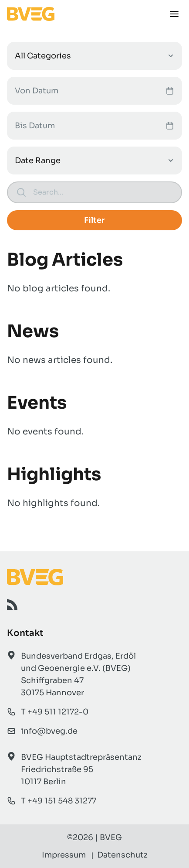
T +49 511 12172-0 (55, 712)
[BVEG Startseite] (94, 577)
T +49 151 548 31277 (59, 801)
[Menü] (174, 14)
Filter (94, 220)
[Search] (103, 192)
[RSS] (12, 605)
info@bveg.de (49, 731)
